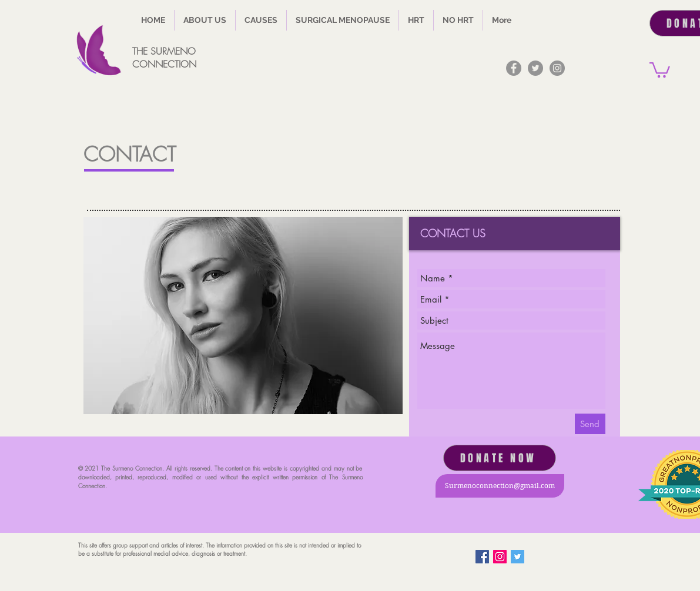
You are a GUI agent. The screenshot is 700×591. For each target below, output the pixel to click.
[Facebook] (514, 68)
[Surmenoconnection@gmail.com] (500, 486)
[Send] (590, 424)
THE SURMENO (164, 51)
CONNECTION (164, 64)
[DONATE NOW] (500, 458)
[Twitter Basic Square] (518, 557)
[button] (261, 20)
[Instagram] (557, 68)
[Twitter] (535, 68)
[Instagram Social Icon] (500, 557)
